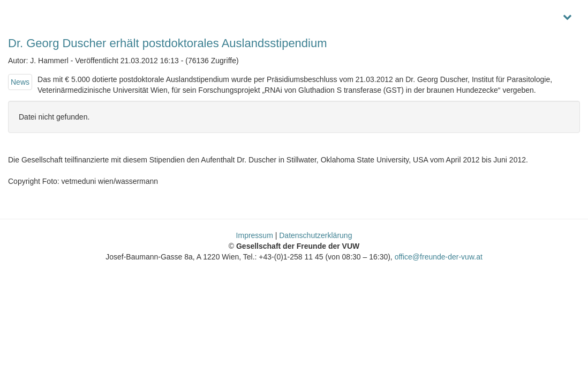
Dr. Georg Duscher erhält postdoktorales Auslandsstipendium (168, 43)
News (20, 82)
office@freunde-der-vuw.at (439, 257)
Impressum (255, 235)
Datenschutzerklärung (315, 235)
